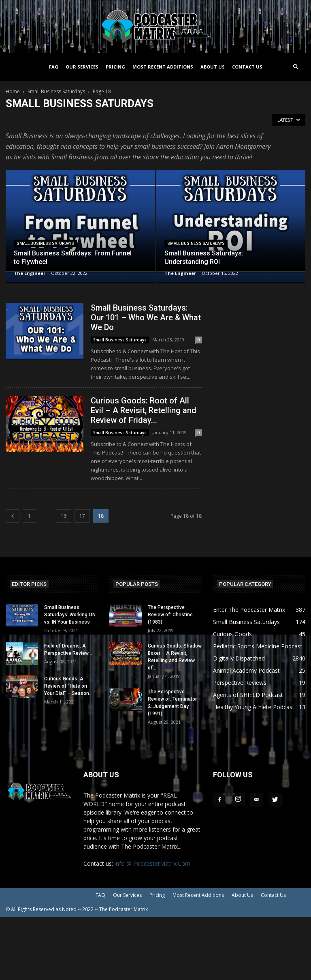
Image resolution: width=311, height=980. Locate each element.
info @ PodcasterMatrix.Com (152, 863)
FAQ (54, 67)
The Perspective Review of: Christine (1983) (170, 615)
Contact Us (247, 67)
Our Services (82, 67)
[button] (296, 67)
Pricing (115, 67)
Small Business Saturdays (56, 91)
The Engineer (30, 273)
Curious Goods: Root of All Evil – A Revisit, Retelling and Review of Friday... (144, 410)
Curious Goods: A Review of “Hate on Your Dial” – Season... (68, 686)
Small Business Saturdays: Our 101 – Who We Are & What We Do (146, 317)
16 (64, 516)
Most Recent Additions (163, 67)
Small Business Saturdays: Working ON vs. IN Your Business (70, 615)
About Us (213, 67)
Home (13, 91)
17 (82, 516)
